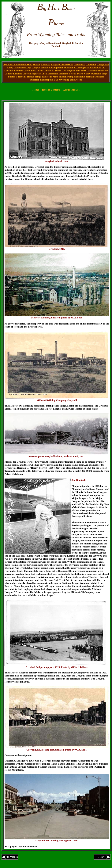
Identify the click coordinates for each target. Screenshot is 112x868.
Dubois (45, 68)
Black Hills (26, 65)
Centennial (79, 65)
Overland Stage (99, 74)
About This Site (71, 90)
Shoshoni (99, 77)
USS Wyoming (61, 80)
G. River (56, 71)
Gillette (47, 71)
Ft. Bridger (80, 68)
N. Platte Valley (82, 74)
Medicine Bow (66, 74)
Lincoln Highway (32, 74)
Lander (8, 74)
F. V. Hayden (68, 71)
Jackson (91, 71)
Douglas (36, 68)
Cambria (46, 65)
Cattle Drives (66, 65)
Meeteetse (53, 74)
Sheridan (79, 77)
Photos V (13, 77)
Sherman (89, 77)
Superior (34, 80)
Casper (55, 65)
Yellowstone (76, 80)
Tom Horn (81, 71)
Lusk (44, 74)
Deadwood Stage (22, 68)
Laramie (18, 74)
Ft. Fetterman (94, 68)
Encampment (56, 68)
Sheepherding (66, 77)
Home (36, 90)
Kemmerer (102, 71)
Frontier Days (21, 71)
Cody (10, 68)
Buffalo (36, 65)
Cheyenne (91, 65)
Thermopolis (46, 80)
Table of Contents (51, 90)
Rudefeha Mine (50, 77)
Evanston (69, 68)
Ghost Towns (36, 71)
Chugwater (103, 65)
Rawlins (22, 77)
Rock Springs (34, 77)
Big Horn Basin (12, 65)
